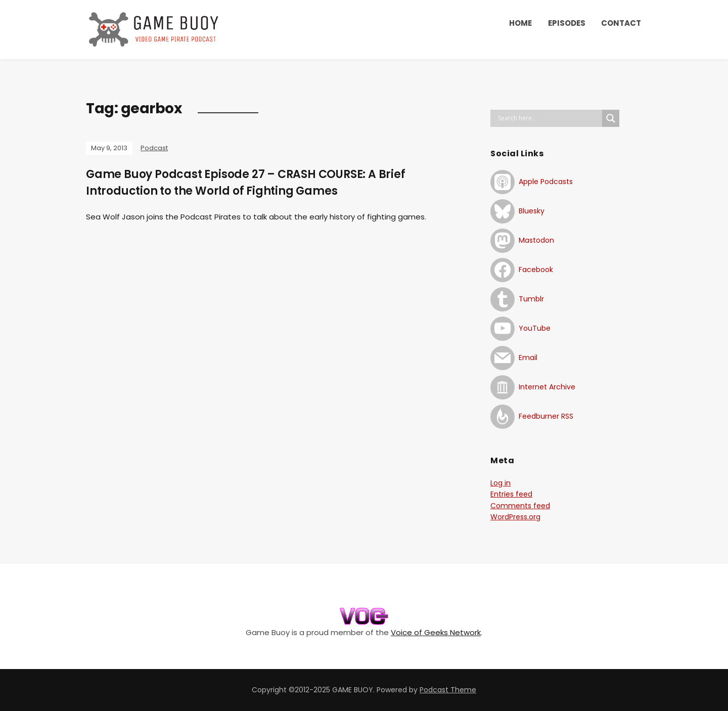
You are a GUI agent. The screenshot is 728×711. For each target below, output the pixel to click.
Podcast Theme (448, 690)
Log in (500, 483)
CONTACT (621, 23)
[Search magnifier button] (611, 118)
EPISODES (567, 23)
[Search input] (549, 118)
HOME (520, 23)
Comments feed (520, 506)
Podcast (154, 148)
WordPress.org (515, 517)
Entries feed (511, 494)
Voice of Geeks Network (436, 632)
